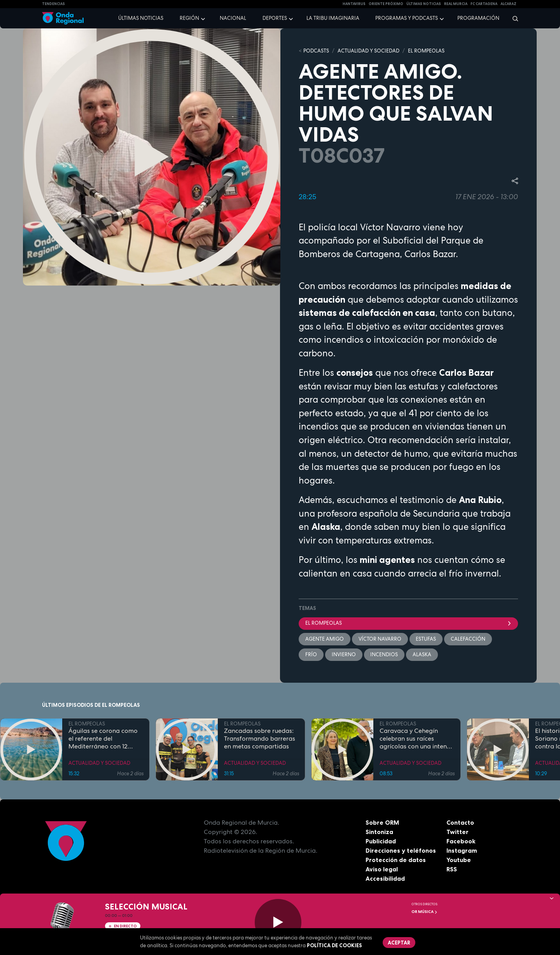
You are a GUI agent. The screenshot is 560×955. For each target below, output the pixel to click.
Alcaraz (508, 4)
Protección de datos (396, 860)
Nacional (233, 18)
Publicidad (381, 841)
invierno (344, 654)
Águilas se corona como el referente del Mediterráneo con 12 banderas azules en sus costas (103, 739)
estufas (426, 639)
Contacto (460, 822)
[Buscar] (513, 18)
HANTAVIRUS (354, 4)
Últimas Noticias (424, 4)
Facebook (461, 841)
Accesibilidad (385, 878)
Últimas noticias (141, 18)
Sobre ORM (383, 822)
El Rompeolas (408, 623)
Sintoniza (379, 832)
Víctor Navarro (380, 639)
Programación (478, 18)
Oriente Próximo (386, 4)
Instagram (462, 850)
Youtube (459, 860)
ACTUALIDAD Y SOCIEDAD (368, 51)
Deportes (275, 18)
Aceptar (399, 943)
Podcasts (316, 51)
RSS (452, 869)
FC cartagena (484, 4)
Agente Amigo (325, 639)
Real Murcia (456, 4)
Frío (311, 654)
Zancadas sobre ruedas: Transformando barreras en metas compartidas (260, 739)
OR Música (424, 912)
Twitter (458, 832)
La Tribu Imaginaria (333, 18)
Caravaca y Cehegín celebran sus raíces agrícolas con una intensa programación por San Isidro (416, 739)
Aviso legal (382, 869)
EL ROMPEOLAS (426, 51)
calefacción (468, 639)
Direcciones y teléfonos (401, 850)
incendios (384, 654)
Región (189, 18)
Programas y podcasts (407, 18)
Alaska (422, 654)
